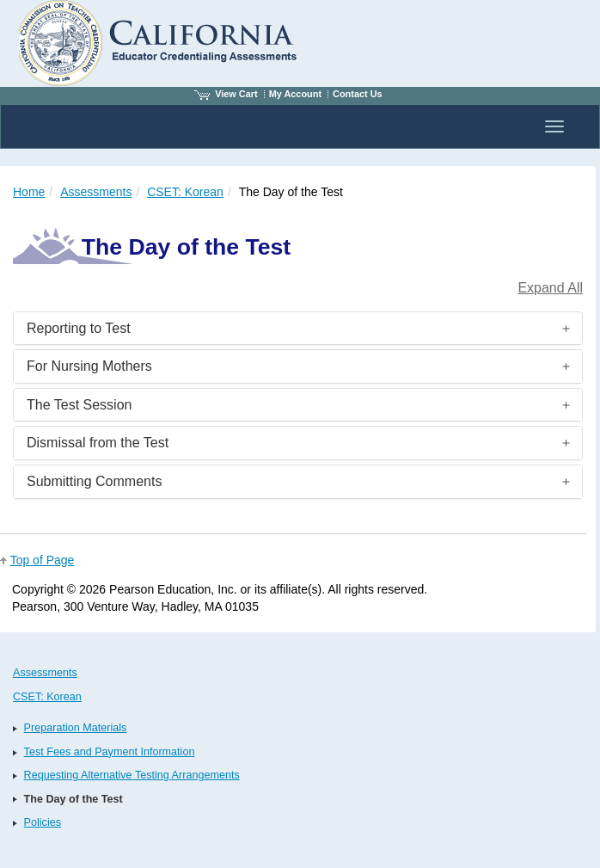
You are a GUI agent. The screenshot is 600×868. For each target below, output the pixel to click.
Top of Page (43, 560)
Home (29, 192)
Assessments (96, 192)
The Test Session (79, 405)
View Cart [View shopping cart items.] (226, 94)
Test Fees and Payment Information (110, 752)
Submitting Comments (94, 481)
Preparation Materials (76, 728)
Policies (43, 822)
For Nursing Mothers (89, 366)
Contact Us (358, 94)
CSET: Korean (185, 192)
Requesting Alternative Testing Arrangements (132, 775)
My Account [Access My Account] (295, 94)
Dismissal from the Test (98, 443)
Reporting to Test (79, 328)
